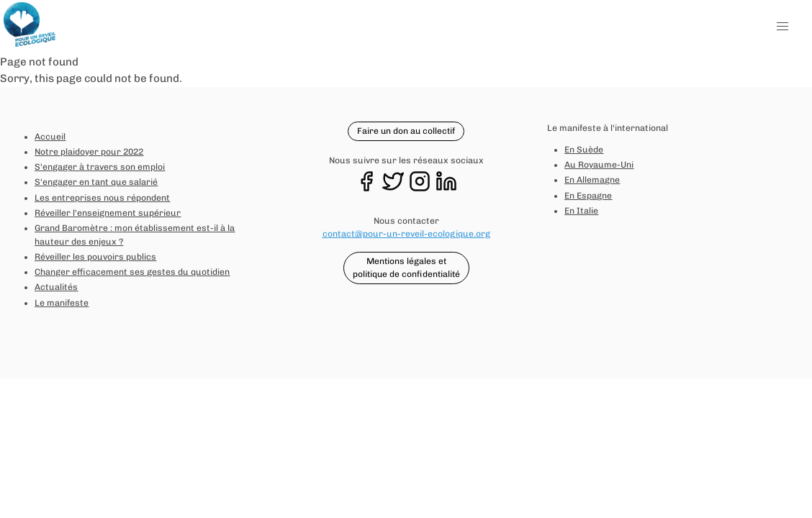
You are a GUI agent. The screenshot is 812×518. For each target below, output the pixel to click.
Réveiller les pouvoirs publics (95, 257)
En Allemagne (592, 180)
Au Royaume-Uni (599, 165)
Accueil (50, 137)
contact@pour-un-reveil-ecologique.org (406, 234)
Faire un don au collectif (406, 131)
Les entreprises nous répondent (102, 198)
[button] (782, 27)
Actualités (56, 287)
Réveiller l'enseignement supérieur (108, 213)
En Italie (581, 211)
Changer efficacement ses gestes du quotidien (132, 272)
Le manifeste (62, 303)
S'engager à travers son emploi (100, 167)
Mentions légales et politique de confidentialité (406, 268)
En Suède (584, 150)
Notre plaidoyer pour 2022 (89, 152)
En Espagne (588, 196)
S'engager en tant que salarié (96, 182)
